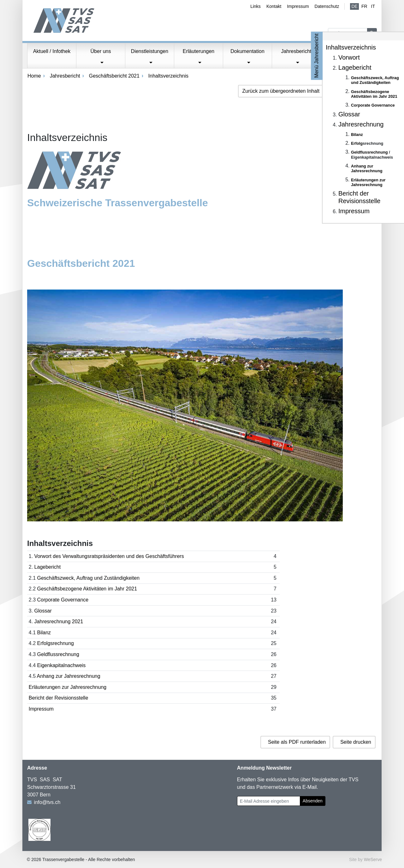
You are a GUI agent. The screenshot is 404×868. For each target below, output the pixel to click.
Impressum (298, 6)
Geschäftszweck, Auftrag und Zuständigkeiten (88, 578)
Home (34, 76)
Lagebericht (48, 567)
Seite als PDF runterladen (297, 742)
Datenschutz (327, 6)
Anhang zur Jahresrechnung (69, 676)
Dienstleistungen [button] (150, 51)
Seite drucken (356, 742)
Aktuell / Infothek (52, 51)
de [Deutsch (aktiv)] (354, 6)
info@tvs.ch (47, 802)
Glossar (43, 611)
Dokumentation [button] (247, 51)
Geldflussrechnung (58, 654)
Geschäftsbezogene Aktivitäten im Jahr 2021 (87, 589)
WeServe (373, 859)
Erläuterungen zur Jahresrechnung (68, 687)
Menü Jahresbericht (317, 56)
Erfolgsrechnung (55, 643)
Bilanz (44, 633)
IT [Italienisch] (373, 6)
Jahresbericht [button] (296, 51)
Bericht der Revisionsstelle (59, 698)
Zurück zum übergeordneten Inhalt (281, 91)
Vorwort (349, 57)
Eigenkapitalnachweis (61, 665)
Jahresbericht (65, 76)
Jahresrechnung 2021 (59, 622)
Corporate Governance (63, 600)
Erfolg (357, 143)
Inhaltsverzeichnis (351, 47)
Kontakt (274, 6)
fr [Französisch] (364, 6)
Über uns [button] (101, 51)
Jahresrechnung (361, 124)
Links (255, 6)
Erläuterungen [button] (199, 51)
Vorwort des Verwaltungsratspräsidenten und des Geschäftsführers (109, 556)
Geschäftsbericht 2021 (114, 76)
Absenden (313, 801)
